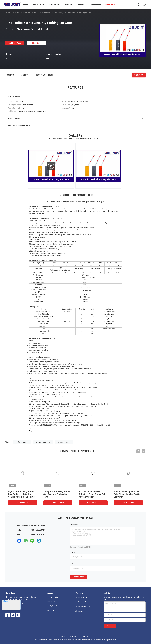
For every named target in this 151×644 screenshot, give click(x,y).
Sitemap (63, 636)
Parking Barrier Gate (82, 602)
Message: (74, 525)
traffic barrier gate (22, 442)
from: (73, 552)
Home (8, 13)
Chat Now (36, 43)
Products (15, 13)
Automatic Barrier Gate (83, 607)
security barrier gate (43, 442)
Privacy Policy (86, 636)
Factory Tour (51, 602)
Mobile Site (74, 636)
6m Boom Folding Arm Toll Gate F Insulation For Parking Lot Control (127, 494)
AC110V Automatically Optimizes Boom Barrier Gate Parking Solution (92, 494)
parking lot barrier (64, 442)
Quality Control (52, 606)
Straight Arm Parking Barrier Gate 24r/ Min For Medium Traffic (57, 494)
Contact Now (78, 577)
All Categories (80, 611)
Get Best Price (15, 43)
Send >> (110, 626)
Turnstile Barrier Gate (82, 597)
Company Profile (53, 597)
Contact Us (51, 610)
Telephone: (75, 564)
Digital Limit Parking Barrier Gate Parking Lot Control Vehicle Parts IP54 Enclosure (22, 494)
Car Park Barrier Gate (28, 13)
